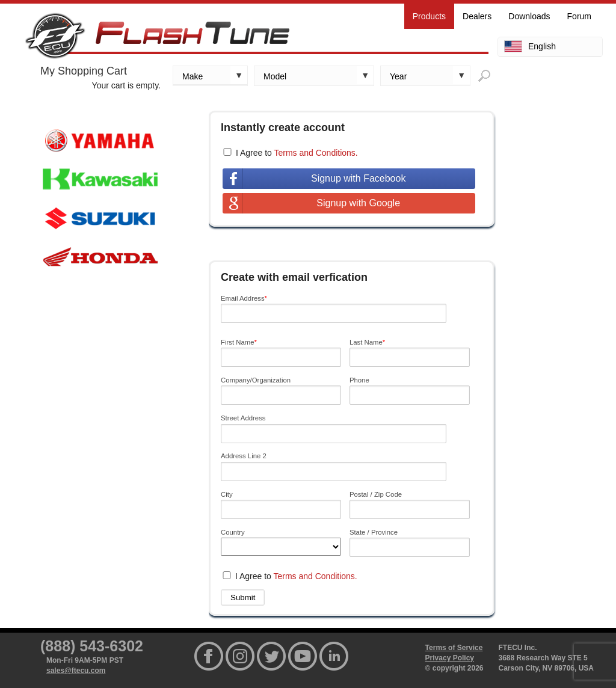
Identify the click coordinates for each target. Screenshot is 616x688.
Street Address (243, 418)
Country (233, 532)
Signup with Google (358, 203)
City (227, 494)
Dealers (477, 16)
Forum (579, 16)
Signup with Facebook (358, 178)
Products (429, 16)
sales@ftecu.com (76, 671)
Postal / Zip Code (376, 494)
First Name (239, 342)
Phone (359, 380)
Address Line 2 (244, 456)
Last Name (367, 342)
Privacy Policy (450, 658)
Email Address (244, 298)
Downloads (529, 16)
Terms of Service (454, 648)
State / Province (374, 532)
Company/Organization (256, 380)
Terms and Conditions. (316, 153)
